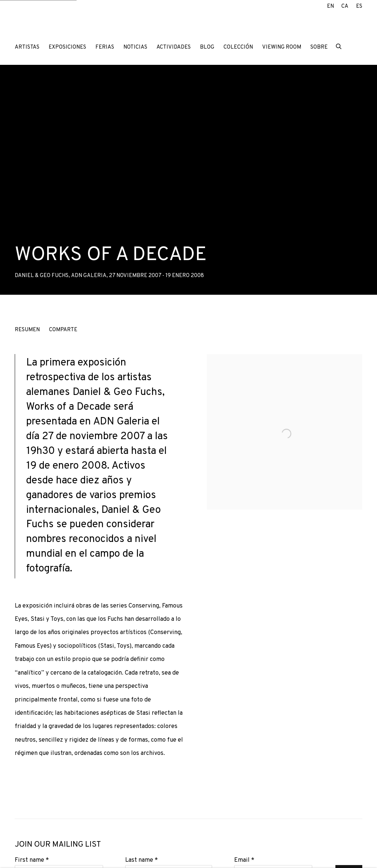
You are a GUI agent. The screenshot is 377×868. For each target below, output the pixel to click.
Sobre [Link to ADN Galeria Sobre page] (319, 47)
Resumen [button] (27, 330)
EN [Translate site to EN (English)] (330, 6)
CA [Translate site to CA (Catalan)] (345, 6)
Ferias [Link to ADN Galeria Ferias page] (105, 47)
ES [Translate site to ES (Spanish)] (359, 6)
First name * (32, 860)
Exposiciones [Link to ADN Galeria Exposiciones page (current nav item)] (67, 47)
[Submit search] (339, 46)
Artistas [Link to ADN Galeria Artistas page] (27, 47)
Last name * (142, 860)
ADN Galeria (63, 25)
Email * (244, 860)
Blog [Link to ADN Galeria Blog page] (207, 47)
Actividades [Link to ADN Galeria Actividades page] (174, 47)
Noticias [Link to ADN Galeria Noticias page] (135, 47)
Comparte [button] (63, 330)
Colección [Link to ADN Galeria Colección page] (238, 47)
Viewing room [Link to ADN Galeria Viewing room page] (282, 47)
